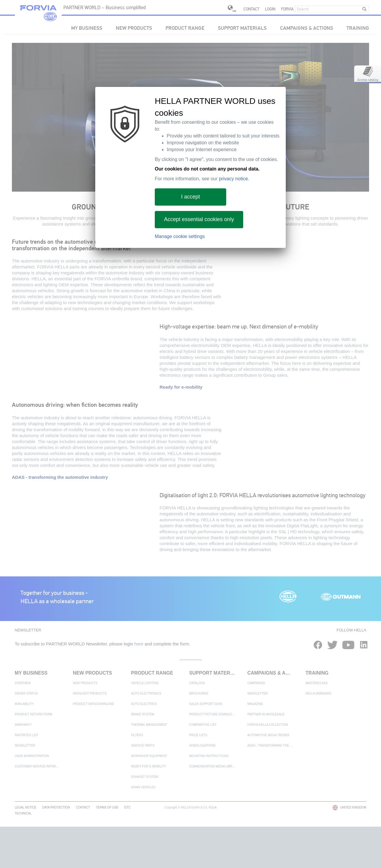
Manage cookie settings (180, 236)
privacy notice (233, 179)
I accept (190, 197)
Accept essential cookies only (199, 219)
